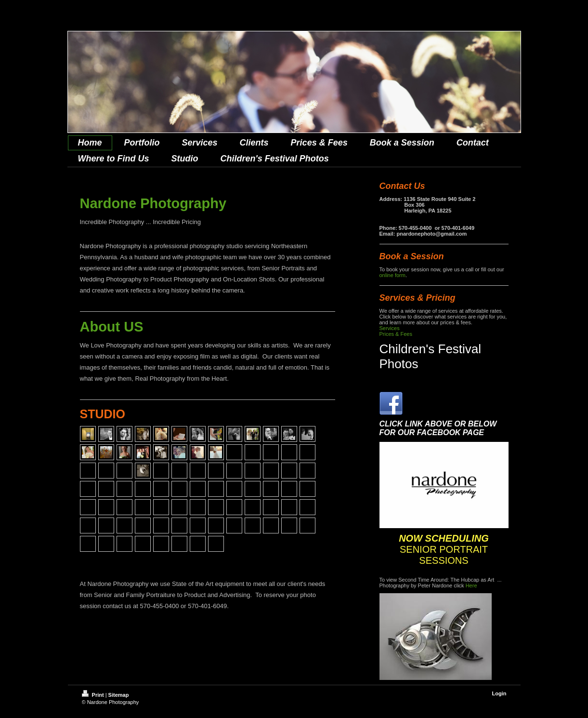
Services (390, 328)
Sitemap (119, 695)
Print (94, 695)
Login (499, 693)
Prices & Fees (396, 334)
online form (392, 275)
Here (471, 585)
